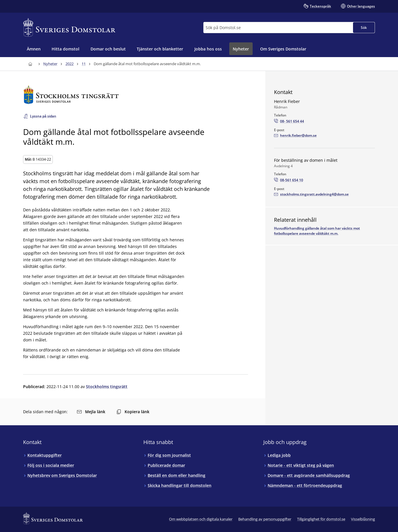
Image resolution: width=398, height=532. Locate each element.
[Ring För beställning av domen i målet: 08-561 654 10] (289, 180)
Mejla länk (91, 412)
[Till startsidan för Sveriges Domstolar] (69, 28)
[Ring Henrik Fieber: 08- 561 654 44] (289, 121)
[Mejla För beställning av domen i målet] (311, 194)
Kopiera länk (133, 412)
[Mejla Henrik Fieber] (295, 136)
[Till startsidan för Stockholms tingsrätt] (136, 95)
